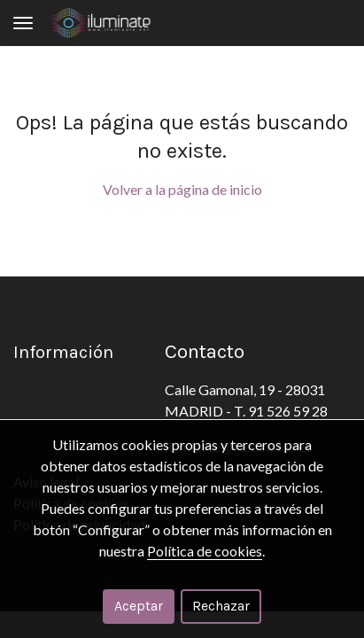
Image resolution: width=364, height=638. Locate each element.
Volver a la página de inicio (182, 189)
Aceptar (139, 606)
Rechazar (221, 606)
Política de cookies (205, 551)
